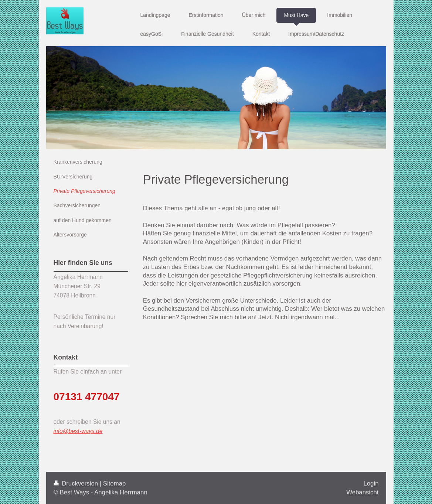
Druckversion (77, 483)
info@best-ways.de (78, 431)
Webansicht (362, 492)
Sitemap (115, 483)
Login (371, 483)
